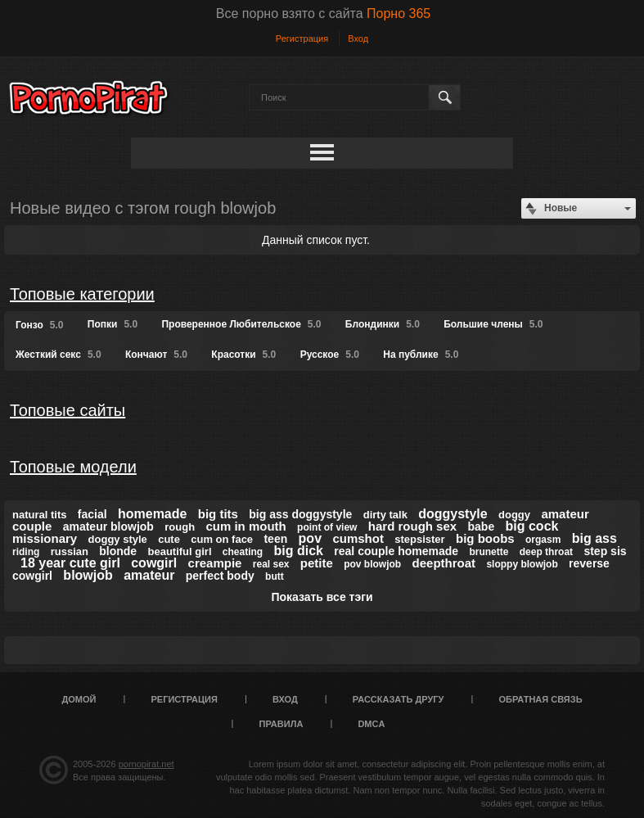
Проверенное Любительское (241, 324)
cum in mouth (245, 526)
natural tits (39, 515)
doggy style (118, 539)
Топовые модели (73, 467)
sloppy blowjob (522, 564)
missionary (45, 538)
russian (70, 551)
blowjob (88, 575)
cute (169, 539)
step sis (605, 551)
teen (275, 539)
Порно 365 (399, 14)
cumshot (358, 538)
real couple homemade (396, 551)
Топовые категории (82, 294)
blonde (118, 551)
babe (482, 527)
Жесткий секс (59, 355)
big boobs (485, 538)
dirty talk (385, 515)
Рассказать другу (399, 699)
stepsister (419, 539)
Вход (358, 38)
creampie (215, 563)
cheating (243, 552)
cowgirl (154, 563)
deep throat (546, 552)
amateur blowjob (108, 527)
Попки (113, 324)
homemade (152, 514)
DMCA (371, 724)
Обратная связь (540, 699)
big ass (594, 538)
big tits (218, 514)
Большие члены (493, 324)
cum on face (222, 539)
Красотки (243, 355)
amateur (149, 575)
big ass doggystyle (300, 514)
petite (317, 563)
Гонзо (39, 325)
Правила (281, 724)
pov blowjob (372, 564)
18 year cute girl (70, 563)
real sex (271, 564)
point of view (327, 527)
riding (26, 552)
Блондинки (383, 324)
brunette (489, 552)
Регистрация (302, 38)
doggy (514, 515)
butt (275, 576)
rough (180, 527)
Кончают (156, 355)
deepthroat (444, 563)
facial (92, 514)
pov (310, 538)
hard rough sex (412, 526)
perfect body (220, 576)
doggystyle (453, 514)
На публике (421, 355)
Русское (330, 355)
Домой (79, 699)
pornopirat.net (146, 764)
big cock (532, 526)
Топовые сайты (68, 410)
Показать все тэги (322, 597)
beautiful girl (180, 551)
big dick (299, 551)
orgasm (543, 540)
